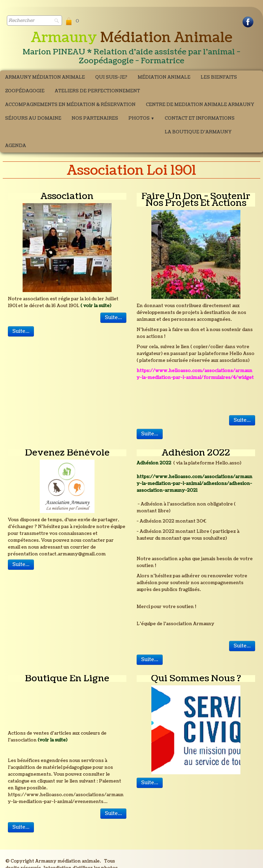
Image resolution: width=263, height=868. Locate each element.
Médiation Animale (164, 77)
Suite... (113, 318)
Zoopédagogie (25, 91)
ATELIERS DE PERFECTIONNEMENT (97, 91)
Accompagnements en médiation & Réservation (70, 105)
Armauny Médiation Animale (45, 77)
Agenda (16, 146)
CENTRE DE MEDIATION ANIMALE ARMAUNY (200, 105)
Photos (141, 118)
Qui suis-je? (111, 77)
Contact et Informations (200, 118)
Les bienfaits (219, 77)
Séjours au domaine (33, 118)
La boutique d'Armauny (198, 132)
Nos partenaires (95, 118)
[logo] (131, 48)
